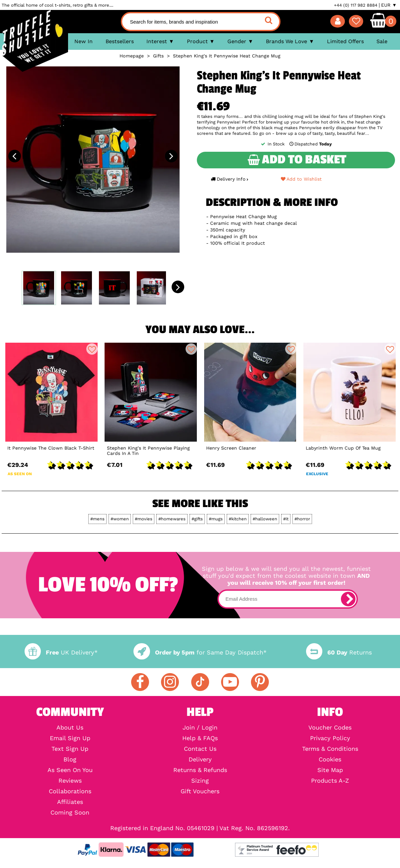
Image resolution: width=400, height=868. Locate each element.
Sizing (200, 781)
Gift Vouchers (200, 791)
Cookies (330, 759)
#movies (144, 519)
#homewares (172, 519)
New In (83, 41)
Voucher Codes (330, 728)
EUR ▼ (389, 5)
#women (120, 519)
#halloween (265, 519)
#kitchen (238, 519)
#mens (97, 519)
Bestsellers (120, 41)
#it (286, 519)
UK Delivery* (61, 652)
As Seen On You (70, 770)
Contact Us (200, 749)
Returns (339, 652)
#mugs (216, 519)
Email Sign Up (70, 738)
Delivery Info (229, 179)
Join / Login (200, 728)
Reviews (70, 781)
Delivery (200, 759)
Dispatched (310, 144)
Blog (70, 759)
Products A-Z (330, 781)
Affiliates (70, 802)
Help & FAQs (200, 738)
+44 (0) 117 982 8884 (356, 5)
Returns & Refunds (200, 770)
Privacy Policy (330, 738)
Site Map (330, 770)
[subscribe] (348, 599)
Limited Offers (345, 41)
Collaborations (70, 791)
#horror (302, 519)
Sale (382, 41)
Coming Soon (70, 813)
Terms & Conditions (330, 749)
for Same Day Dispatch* (200, 652)
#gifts (197, 519)
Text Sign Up (70, 749)
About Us (70, 728)
